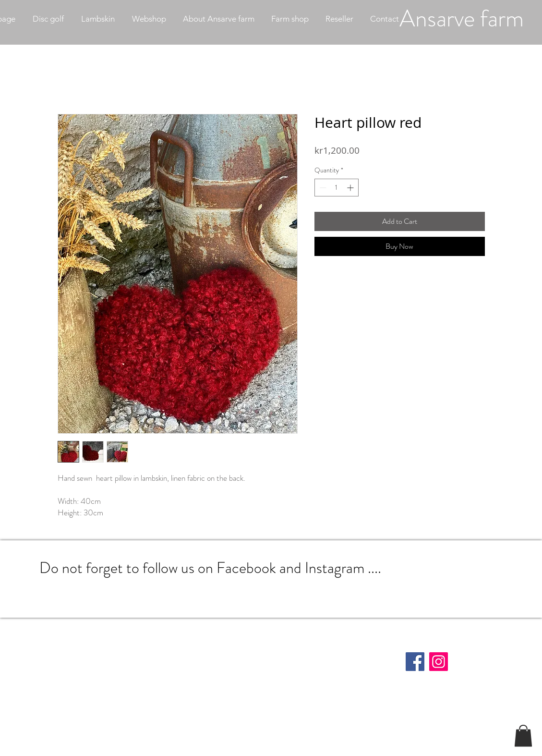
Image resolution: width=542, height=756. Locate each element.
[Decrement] (322, 188)
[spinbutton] (337, 188)
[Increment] (351, 188)
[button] (523, 736)
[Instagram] (439, 662)
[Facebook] (415, 662)
